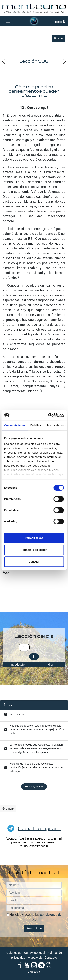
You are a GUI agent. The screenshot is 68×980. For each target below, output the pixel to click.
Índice (50, 665)
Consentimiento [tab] (15, 425)
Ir (34, 657)
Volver (8, 809)
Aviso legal (38, 953)
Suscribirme (34, 928)
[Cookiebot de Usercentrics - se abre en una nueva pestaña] (48, 415)
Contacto (51, 958)
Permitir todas (34, 538)
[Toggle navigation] (8, 21)
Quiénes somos (17, 953)
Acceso (59, 22)
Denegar (34, 562)
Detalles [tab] (36, 425)
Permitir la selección (34, 550)
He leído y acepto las (34, 917)
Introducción (18, 665)
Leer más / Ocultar (34, 786)
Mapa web (35, 958)
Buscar (58, 38)
